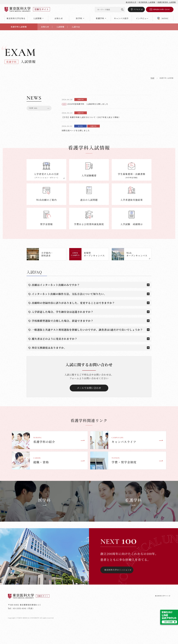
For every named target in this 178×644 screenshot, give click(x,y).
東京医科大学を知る (16, 18)
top (153, 78)
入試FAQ (76, 27)
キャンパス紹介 (121, 18)
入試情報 (60, 27)
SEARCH (122, 10)
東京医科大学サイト (160, 637)
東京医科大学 (131, 2)
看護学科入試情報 (19, 27)
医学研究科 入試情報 (147, 2)
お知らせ (59, 18)
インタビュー (142, 18)
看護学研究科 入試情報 (167, 2)
